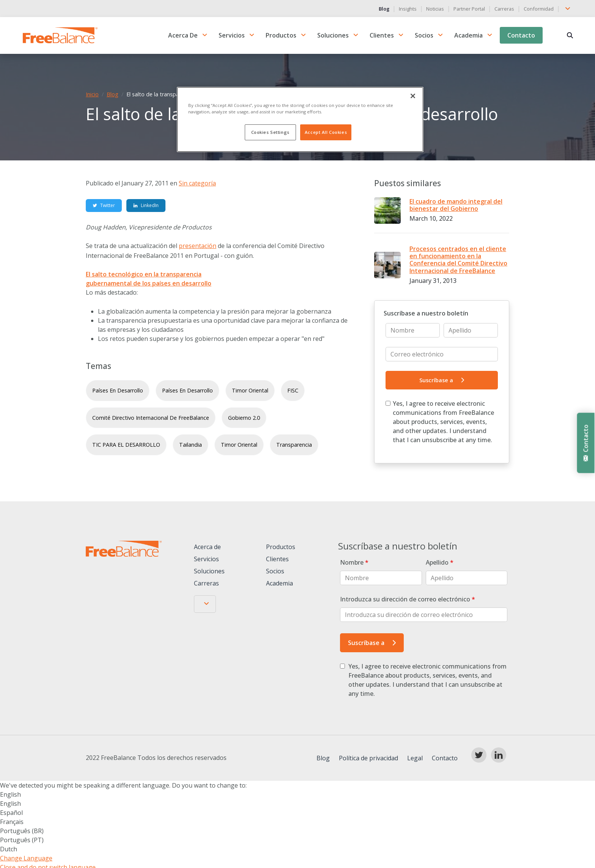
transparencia (294, 445)
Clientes (382, 36)
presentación (198, 246)
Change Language (26, 859)
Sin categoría (197, 184)
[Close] (413, 96)
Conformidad (539, 9)
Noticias (435, 9)
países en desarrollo (118, 391)
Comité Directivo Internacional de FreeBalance (151, 418)
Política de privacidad (368, 759)
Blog (384, 9)
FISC (293, 391)
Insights (408, 9)
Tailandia (190, 445)
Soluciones (333, 36)
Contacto (521, 36)
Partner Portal (469, 9)
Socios (424, 36)
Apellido (440, 563)
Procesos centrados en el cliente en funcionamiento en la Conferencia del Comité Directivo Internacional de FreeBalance (458, 261)
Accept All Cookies (326, 132)
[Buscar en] (570, 36)
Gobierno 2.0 (244, 418)
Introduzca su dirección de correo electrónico (408, 600)
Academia (468, 36)
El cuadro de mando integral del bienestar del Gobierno (456, 206)
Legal (415, 759)
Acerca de (183, 36)
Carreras (504, 9)
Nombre (354, 563)
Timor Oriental (250, 391)
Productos (281, 36)
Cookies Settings (270, 132)
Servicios (232, 36)
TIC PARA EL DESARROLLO (126, 445)
